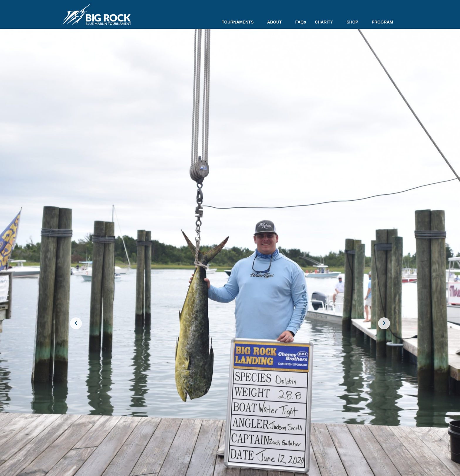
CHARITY (326, 22)
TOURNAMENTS (240, 22)
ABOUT (277, 22)
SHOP (355, 22)
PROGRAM (382, 22)
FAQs (301, 22)
